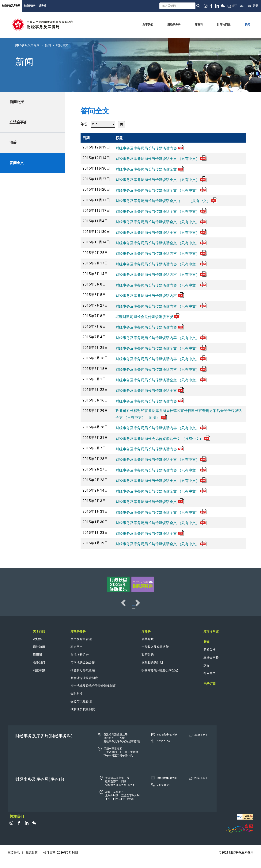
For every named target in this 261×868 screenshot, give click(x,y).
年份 (84, 124)
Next (246, 606)
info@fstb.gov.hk (167, 785)
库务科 (43, 6)
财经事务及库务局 (11, 6)
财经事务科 (30, 6)
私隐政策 (32, 860)
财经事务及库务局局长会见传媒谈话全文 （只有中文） (163, 439)
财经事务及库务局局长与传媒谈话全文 (150, 169)
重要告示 (14, 860)
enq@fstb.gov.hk (167, 742)
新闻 (48, 45)
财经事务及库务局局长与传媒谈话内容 (150, 148)
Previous (15, 606)
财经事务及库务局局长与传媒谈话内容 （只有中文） (161, 253)
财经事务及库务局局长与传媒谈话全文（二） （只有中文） (166, 201)
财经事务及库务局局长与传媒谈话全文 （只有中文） (161, 159)
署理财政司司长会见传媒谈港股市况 (148, 317)
